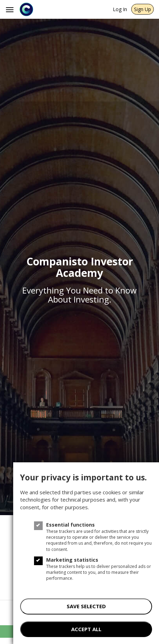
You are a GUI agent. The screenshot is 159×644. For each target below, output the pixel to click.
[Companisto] (51, 9)
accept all (86, 629)
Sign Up (143, 9)
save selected (86, 606)
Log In (120, 9)
